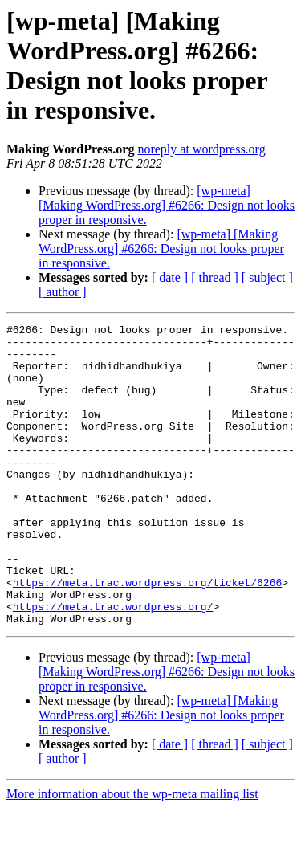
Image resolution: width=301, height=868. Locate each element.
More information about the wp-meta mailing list (132, 854)
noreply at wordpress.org (201, 149)
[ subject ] (267, 277)
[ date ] (170, 277)
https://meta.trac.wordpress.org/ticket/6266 (147, 635)
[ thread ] (215, 277)
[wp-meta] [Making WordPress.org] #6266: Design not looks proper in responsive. (167, 205)
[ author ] (63, 292)
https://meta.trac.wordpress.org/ (113, 664)
